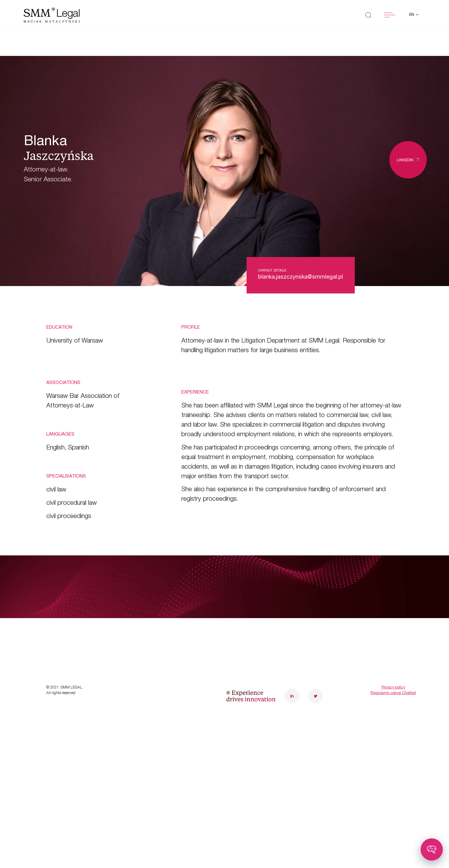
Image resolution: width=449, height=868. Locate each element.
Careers (157, 638)
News (56, 657)
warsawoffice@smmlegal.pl (322, 625)
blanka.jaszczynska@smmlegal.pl (301, 277)
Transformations (75, 619)
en (412, 15)
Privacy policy (393, 734)
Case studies (69, 638)
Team (153, 619)
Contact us (163, 657)
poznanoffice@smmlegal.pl (397, 625)
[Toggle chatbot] (432, 849)
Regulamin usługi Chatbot (393, 740)
